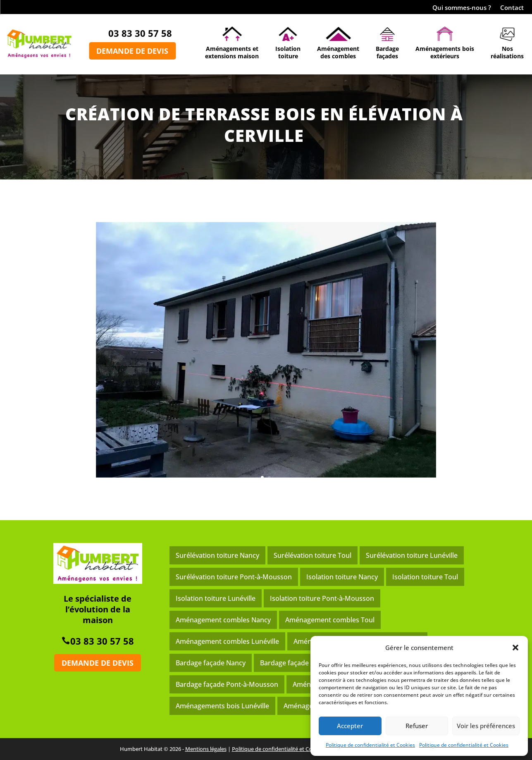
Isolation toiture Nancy (342, 577)
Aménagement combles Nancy (223, 620)
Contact (512, 8)
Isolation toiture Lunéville (216, 598)
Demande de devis (132, 51)
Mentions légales (206, 749)
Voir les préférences (486, 726)
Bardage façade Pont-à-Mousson (227, 684)
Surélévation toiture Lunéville (412, 555)
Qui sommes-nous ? (462, 8)
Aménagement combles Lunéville (227, 641)
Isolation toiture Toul (425, 577)
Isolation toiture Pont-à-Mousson (322, 598)
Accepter (350, 726)
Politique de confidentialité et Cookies (370, 745)
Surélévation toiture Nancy (217, 555)
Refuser (417, 726)
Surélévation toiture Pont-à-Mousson (234, 577)
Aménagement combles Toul (330, 620)
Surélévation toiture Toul (313, 555)
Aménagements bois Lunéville (222, 706)
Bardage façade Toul (292, 663)
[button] (515, 648)
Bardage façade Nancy (211, 663)
